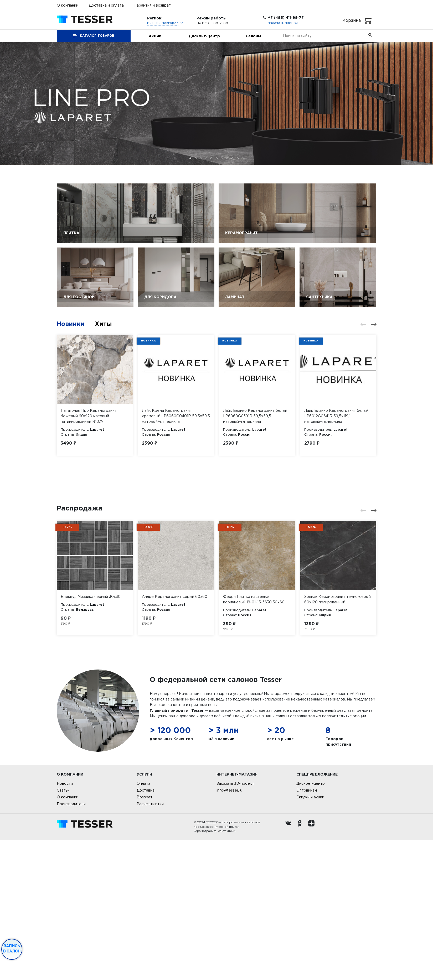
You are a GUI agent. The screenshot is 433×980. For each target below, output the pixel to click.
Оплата (143, 924)
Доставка (146, 930)
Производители (71, 944)
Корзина (352, 20)
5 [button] (211, 158)
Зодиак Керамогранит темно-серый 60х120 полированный (337, 739)
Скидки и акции (310, 937)
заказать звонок (283, 23)
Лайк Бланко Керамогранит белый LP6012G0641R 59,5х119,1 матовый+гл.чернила (336, 416)
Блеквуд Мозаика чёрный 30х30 (91, 736)
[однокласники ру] (301, 967)
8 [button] (227, 158)
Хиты (105, 324)
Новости (65, 924)
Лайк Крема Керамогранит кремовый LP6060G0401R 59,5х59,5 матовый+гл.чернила (176, 416)
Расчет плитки (150, 944)
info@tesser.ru (229, 930)
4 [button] (206, 158)
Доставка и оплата (106, 5)
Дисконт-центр (204, 36)
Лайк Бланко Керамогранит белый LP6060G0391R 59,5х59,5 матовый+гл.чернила (255, 416)
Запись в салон (12, 949)
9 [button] (232, 158)
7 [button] (222, 158)
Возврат (145, 937)
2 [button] (196, 158)
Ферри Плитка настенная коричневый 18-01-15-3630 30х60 (254, 739)
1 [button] (190, 158)
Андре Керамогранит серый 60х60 (175, 736)
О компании (68, 5)
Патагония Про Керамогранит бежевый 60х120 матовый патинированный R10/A (89, 416)
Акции (155, 36)
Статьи (63, 930)
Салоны (253, 36)
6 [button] (217, 158)
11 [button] (243, 158)
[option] (217, 103)
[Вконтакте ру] (290, 967)
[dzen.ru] (313, 967)
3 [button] (201, 158)
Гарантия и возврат (153, 5)
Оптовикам (307, 930)
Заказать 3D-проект (235, 924)
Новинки (71, 324)
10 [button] (238, 158)
